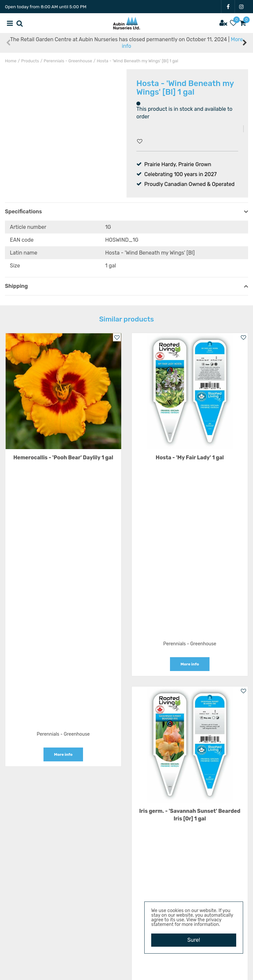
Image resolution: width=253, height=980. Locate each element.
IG (241, 7)
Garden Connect (112, 972)
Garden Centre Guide (152, 972)
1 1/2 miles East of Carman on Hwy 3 (130, 817)
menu (10, 23)
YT (117, 951)
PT (126, 951)
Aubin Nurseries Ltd (130, 811)
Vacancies (126, 895)
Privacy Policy (126, 935)
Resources (126, 905)
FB (228, 7)
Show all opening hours (127, 782)
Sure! (194, 940)
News (127, 915)
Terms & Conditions (126, 925)
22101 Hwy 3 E (130, 827)
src (20, 23)
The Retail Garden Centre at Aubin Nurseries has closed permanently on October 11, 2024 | (126, 43)
